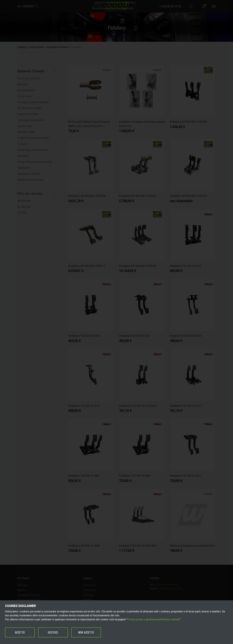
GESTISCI (53, 632)
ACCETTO (20, 632)
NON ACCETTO (86, 632)
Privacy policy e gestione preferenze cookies (153, 619)
